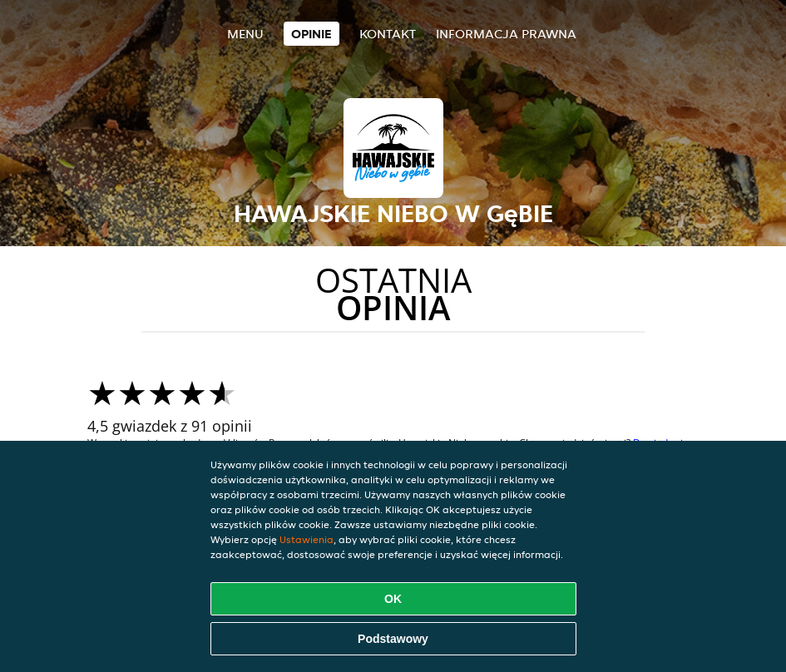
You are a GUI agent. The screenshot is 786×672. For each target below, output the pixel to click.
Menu (245, 34)
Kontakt (388, 34)
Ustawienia (306, 539)
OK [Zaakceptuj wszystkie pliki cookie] (393, 599)
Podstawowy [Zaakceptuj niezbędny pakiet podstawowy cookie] (393, 639)
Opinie (311, 34)
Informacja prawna (506, 34)
